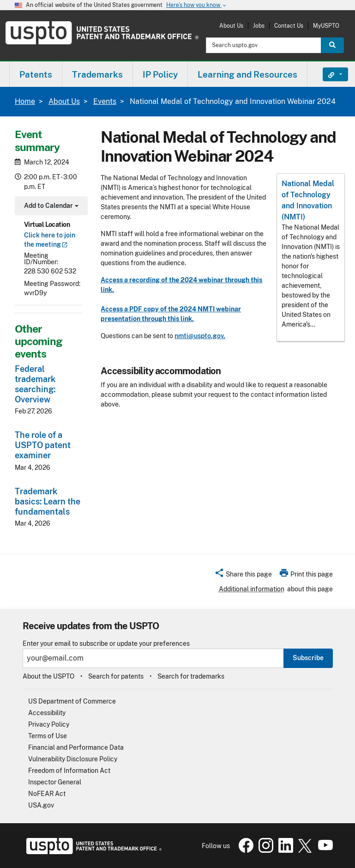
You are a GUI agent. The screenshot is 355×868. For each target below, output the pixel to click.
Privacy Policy (49, 724)
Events (105, 101)
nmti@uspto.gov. (200, 336)
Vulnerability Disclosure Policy (73, 759)
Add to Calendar (50, 207)
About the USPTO (48, 676)
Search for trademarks (191, 676)
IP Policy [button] (160, 74)
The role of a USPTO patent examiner (43, 445)
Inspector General (55, 782)
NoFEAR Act (47, 794)
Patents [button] (36, 74)
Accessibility (47, 713)
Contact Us (289, 26)
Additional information (252, 589)
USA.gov (41, 805)
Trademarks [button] (97, 74)
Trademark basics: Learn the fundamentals (48, 501)
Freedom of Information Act (69, 771)
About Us (231, 26)
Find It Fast (328, 74)
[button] (243, 576)
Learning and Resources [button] (247, 74)
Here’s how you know (197, 5)
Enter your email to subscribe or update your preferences (106, 644)
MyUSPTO (326, 26)
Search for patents (116, 676)
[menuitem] (36, 74)
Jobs (259, 26)
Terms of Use (48, 736)
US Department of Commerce (72, 701)
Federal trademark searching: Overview (35, 384)
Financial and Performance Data (76, 747)
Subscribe (308, 658)
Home (25, 101)
